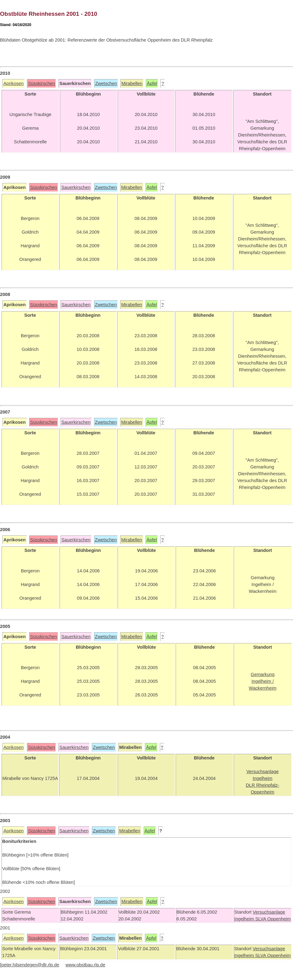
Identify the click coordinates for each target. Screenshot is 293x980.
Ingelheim (245, 919)
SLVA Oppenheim (273, 919)
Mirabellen (132, 83)
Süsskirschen (41, 83)
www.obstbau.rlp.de (85, 965)
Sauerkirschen (76, 187)
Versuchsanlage (269, 912)
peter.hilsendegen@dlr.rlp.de (30, 965)
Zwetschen (106, 83)
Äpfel (152, 83)
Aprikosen (14, 83)
